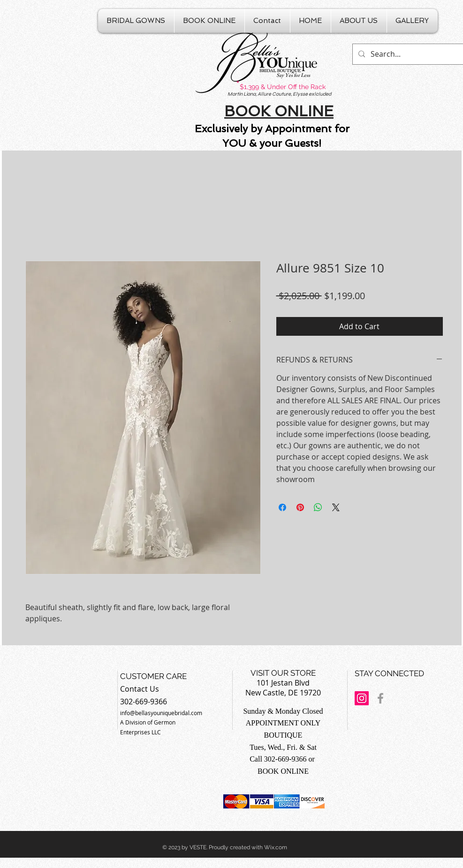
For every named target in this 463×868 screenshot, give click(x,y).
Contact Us (140, 689)
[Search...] (408, 54)
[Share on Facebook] (282, 507)
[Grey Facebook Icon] (380, 698)
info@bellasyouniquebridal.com (161, 713)
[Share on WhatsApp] (318, 507)
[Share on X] (336, 507)
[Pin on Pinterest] (300, 507)
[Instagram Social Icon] (362, 698)
